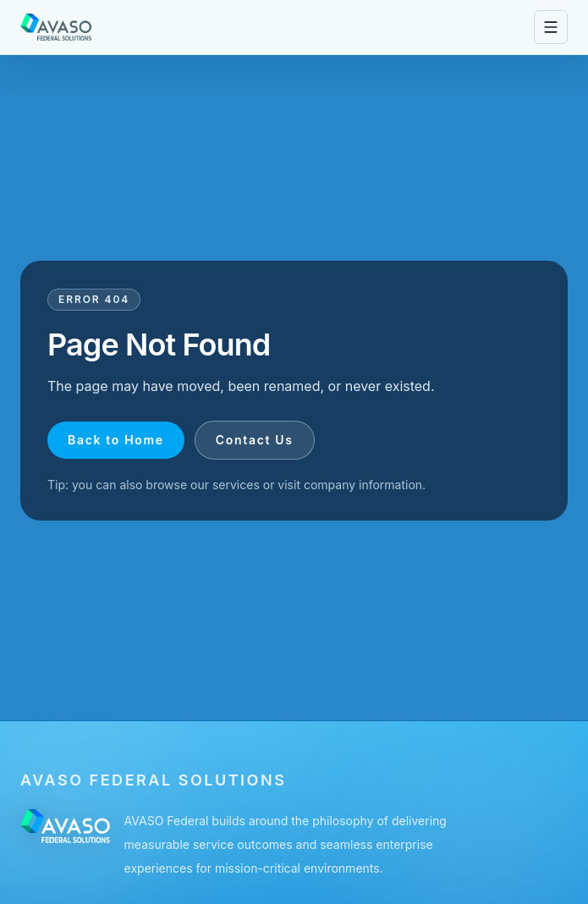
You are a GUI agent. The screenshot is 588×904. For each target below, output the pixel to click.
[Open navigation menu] (551, 27)
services (236, 485)
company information (363, 485)
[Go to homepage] (56, 27)
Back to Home (116, 440)
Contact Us (255, 440)
